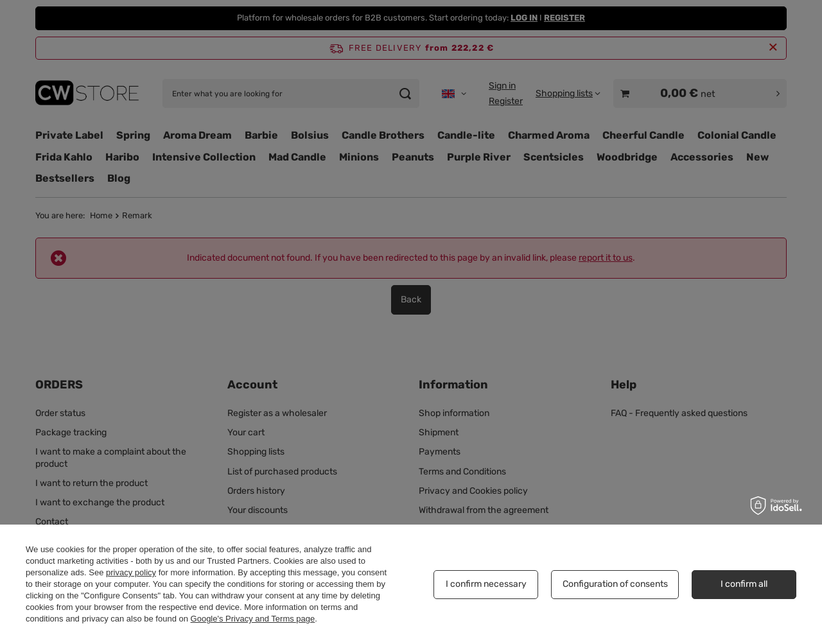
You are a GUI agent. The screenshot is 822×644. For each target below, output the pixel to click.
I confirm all (744, 584)
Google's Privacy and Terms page (253, 619)
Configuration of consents (615, 584)
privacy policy (131, 572)
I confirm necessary (486, 584)
